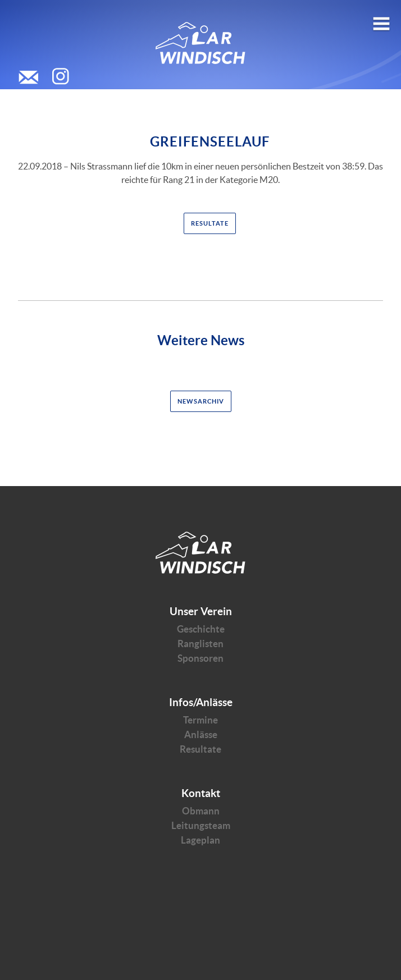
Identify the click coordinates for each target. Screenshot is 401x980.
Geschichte (201, 629)
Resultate (210, 223)
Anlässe (201, 734)
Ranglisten (200, 644)
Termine (200, 720)
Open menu (381, 19)
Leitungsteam (201, 825)
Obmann (201, 811)
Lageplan (200, 840)
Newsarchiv (201, 401)
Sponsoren (200, 658)
